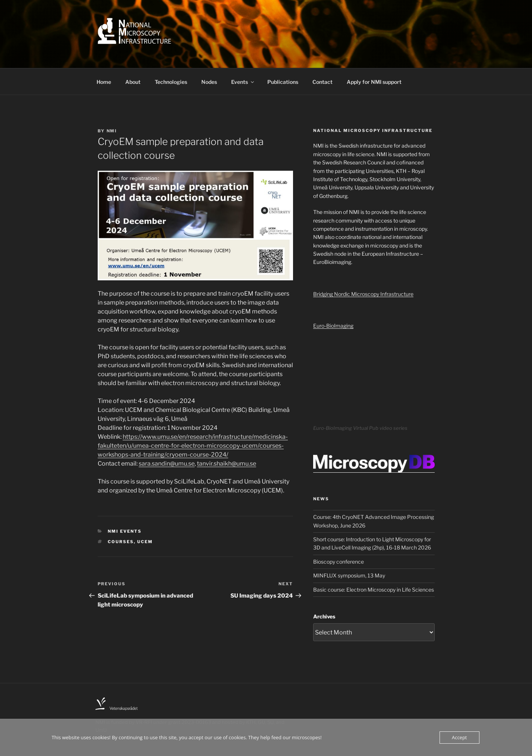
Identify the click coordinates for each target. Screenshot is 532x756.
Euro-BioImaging (333, 326)
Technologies (171, 82)
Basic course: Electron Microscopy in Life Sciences (374, 590)
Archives (324, 616)
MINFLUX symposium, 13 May (349, 575)
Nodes (209, 82)
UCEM (145, 542)
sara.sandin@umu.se (167, 464)
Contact (322, 82)
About (133, 82)
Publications (283, 82)
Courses (121, 542)
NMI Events (125, 531)
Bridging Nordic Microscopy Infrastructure (363, 294)
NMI (112, 131)
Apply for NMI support (374, 82)
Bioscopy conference (339, 562)
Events (243, 82)
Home (104, 82)
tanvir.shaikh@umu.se (226, 464)
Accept (459, 737)
